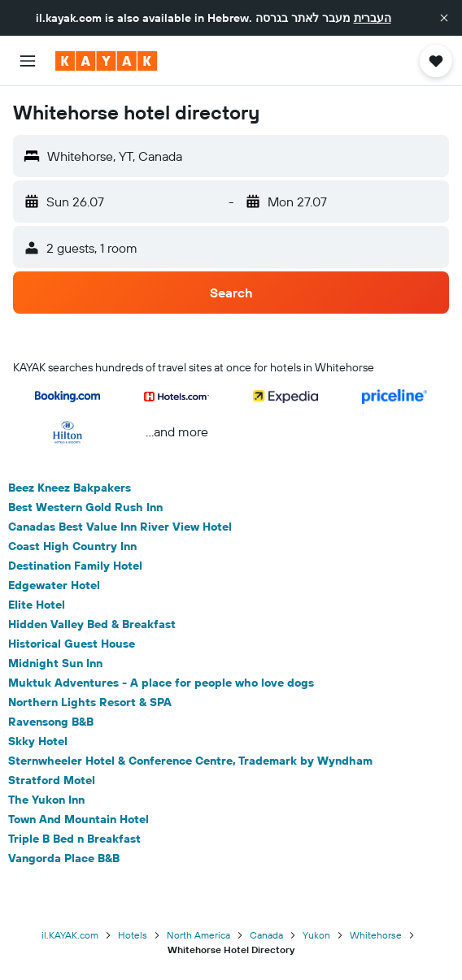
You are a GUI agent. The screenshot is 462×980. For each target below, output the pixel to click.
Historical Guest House (72, 644)
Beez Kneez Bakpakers (70, 488)
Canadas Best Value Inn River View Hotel (120, 527)
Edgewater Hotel (54, 585)
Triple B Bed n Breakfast (74, 839)
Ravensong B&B (51, 722)
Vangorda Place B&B (64, 858)
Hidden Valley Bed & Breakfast (92, 624)
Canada (266, 935)
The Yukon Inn (46, 800)
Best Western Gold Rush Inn (85, 507)
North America (198, 935)
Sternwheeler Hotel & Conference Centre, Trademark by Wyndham (190, 761)
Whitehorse (376, 935)
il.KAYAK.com (70, 935)
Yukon (316, 935)
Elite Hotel (37, 605)
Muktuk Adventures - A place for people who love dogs (161, 683)
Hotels (133, 935)
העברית (373, 18)
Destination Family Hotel (75, 566)
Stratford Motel (52, 780)
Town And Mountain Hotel (78, 819)
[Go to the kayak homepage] (106, 61)
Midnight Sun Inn (55, 663)
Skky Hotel (38, 741)
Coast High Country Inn (72, 546)
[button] (444, 18)
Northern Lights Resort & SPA (90, 702)
